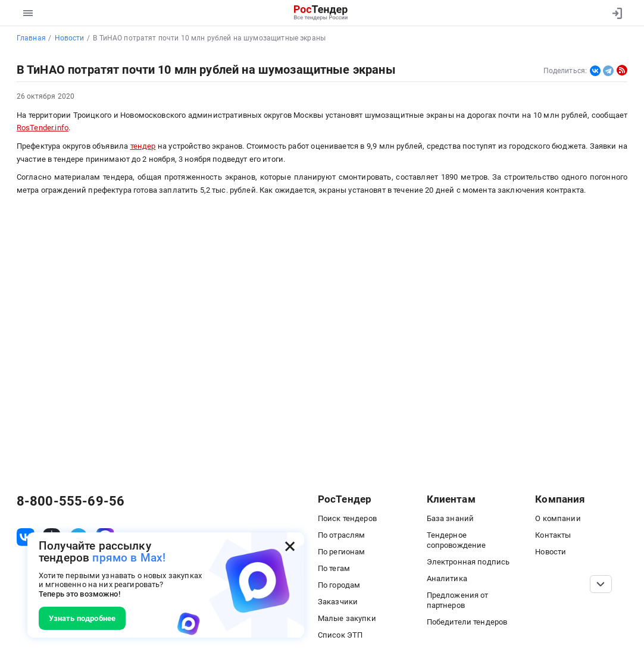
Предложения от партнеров (458, 600)
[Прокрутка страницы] (601, 584)
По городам (339, 585)
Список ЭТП (340, 635)
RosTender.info (43, 128)
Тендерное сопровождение (457, 540)
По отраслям (342, 535)
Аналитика (447, 578)
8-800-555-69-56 (71, 501)
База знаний (451, 518)
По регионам (342, 552)
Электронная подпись (468, 562)
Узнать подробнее (82, 618)
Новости (551, 552)
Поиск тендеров (347, 518)
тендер (143, 146)
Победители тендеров (467, 622)
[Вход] (615, 13)
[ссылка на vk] (26, 537)
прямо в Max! (129, 558)
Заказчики (338, 602)
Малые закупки (347, 618)
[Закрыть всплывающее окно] (290, 547)
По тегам (334, 568)
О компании (558, 518)
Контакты (553, 535)
